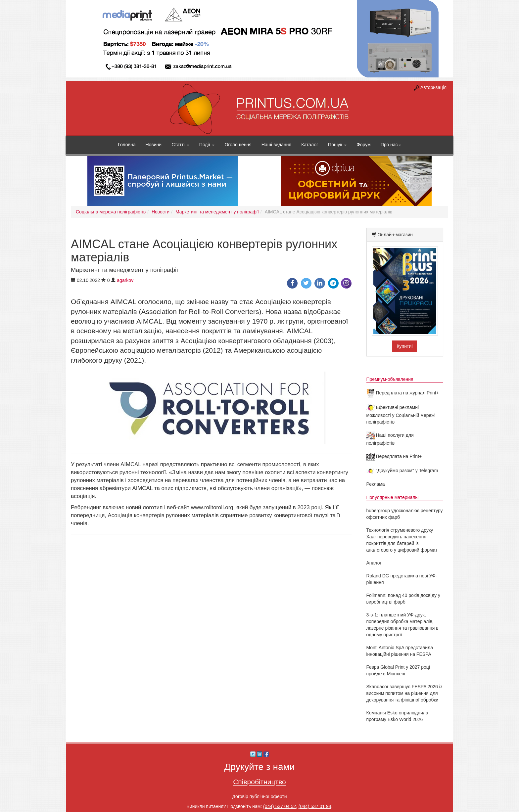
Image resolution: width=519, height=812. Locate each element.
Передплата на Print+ (394, 456)
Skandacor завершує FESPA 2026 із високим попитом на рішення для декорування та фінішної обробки (404, 693)
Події (207, 145)
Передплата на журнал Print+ (403, 393)
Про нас (391, 145)
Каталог (310, 145)
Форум (364, 145)
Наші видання (276, 145)
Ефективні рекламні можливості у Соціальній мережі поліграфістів (401, 415)
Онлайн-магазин (395, 235)
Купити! (405, 346)
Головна (127, 145)
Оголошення (238, 145)
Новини (153, 145)
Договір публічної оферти (259, 796)
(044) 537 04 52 (280, 806)
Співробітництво (259, 782)
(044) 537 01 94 (315, 806)
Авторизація (433, 87)
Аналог (374, 563)
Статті (180, 145)
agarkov (125, 280)
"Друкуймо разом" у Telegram (402, 471)
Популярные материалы (393, 497)
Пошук (337, 145)
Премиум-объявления (390, 379)
